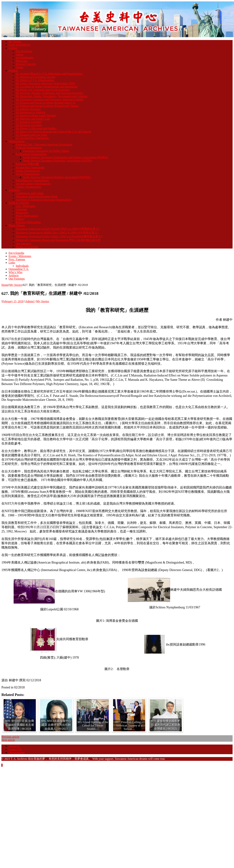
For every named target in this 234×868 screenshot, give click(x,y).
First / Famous (17, 259)
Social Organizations (28, 174)
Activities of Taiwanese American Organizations (43, 200)
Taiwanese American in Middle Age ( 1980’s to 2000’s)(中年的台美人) (57, 233)
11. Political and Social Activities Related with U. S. (46, 103)
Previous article (10, 737)
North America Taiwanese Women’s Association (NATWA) (57, 177)
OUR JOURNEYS (19, 45)
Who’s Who (15, 272)
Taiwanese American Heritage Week (36, 196)
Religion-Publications (28, 222)
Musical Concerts (26, 64)
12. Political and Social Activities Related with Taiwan (47, 106)
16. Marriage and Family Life (33, 119)
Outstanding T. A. (19, 269)
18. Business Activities (29, 125)
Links (12, 263)
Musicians (22, 61)
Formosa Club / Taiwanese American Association (44, 144)
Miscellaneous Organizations (32, 180)
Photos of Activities (27, 247)
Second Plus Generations (30, 168)
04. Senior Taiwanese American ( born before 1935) (45, 83)
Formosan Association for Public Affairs (46, 151)
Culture (13, 48)
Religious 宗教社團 (27, 164)
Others (20, 67)
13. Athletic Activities (28, 109)
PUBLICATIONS (19, 203)
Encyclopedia (16, 253)
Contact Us (15, 749)
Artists (20, 54)
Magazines (22, 213)
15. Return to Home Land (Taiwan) (36, 116)
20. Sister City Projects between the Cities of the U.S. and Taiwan (53, 132)
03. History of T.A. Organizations (35, 80)
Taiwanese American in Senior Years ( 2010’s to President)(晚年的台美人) (59, 236)
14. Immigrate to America (31, 112)
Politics (20, 219)
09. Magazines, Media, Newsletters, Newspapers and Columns (52, 96)
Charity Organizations (28, 187)
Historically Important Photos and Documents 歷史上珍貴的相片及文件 (58, 240)
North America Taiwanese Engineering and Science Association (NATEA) (65, 157)
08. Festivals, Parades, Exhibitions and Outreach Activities (49, 93)
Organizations (17, 141)
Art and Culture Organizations (33, 184)
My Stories (15, 42)
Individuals (22, 266)
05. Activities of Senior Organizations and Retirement (47, 87)
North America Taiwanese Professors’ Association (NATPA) (57, 161)
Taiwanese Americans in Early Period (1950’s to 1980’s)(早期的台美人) (58, 229)
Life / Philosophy (26, 206)
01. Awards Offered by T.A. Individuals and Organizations (49, 74)
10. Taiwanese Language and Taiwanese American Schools (49, 99)
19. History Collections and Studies (36, 128)
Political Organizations (29, 148)
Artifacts (14, 275)
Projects (13, 70)
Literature (21, 209)
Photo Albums (17, 225)
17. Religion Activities (29, 122)
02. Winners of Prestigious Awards (36, 77)
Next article (8, 740)
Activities (14, 190)
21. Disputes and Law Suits (31, 135)
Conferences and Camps (30, 193)
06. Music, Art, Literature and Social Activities (43, 90)
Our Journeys (23, 244)
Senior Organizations (28, 171)
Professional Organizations (31, 154)
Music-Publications (27, 216)
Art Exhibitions (25, 58)
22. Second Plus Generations (32, 138)
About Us (14, 746)
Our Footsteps (24, 51)
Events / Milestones (20, 256)
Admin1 (30, 301)
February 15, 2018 (13, 301)
